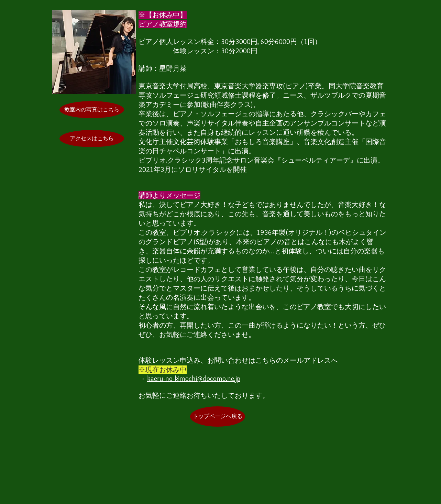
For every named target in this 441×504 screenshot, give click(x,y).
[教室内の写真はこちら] (92, 110)
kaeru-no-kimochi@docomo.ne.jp (194, 379)
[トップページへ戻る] (218, 417)
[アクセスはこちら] (92, 139)
